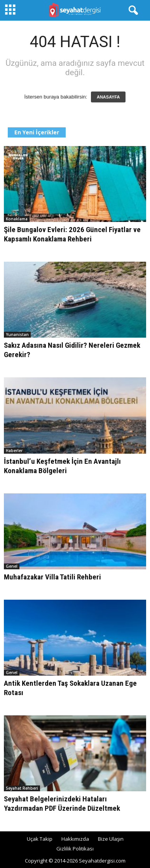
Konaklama (17, 219)
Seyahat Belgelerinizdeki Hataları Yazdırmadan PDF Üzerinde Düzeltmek (62, 804)
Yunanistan (17, 335)
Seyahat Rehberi (22, 788)
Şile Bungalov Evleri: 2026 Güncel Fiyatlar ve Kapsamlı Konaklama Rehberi (72, 234)
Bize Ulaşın (111, 839)
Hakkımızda (75, 839)
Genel (12, 566)
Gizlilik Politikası (75, 849)
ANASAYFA (108, 97)
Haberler (14, 451)
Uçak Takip (40, 839)
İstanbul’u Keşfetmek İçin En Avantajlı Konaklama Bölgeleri (62, 466)
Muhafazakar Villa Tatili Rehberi (52, 577)
